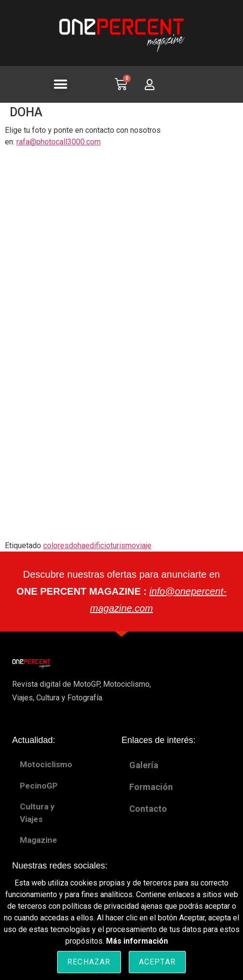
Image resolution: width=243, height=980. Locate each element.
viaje (144, 545)
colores (56, 545)
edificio (98, 545)
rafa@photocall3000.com (59, 142)
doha (77, 545)
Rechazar (89, 962)
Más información (137, 941)
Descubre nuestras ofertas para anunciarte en (121, 591)
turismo (123, 545)
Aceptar (157, 962)
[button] (60, 85)
